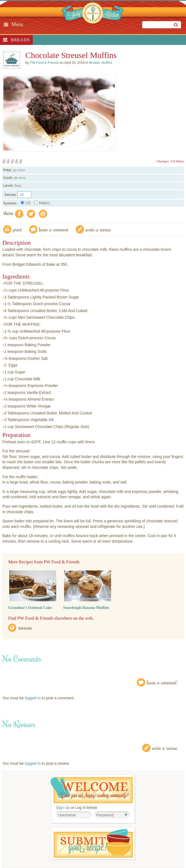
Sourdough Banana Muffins (86, 608)
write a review (98, 229)
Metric (42, 203)
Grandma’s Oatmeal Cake (30, 608)
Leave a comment (54, 229)
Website (25, 628)
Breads (20, 40)
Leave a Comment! (162, 682)
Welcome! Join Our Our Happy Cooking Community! (92, 790)
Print (17, 229)
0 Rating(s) (163, 161)
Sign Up (63, 808)
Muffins (107, 63)
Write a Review (165, 748)
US (26, 203)
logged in (33, 698)
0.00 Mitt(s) (177, 161)
